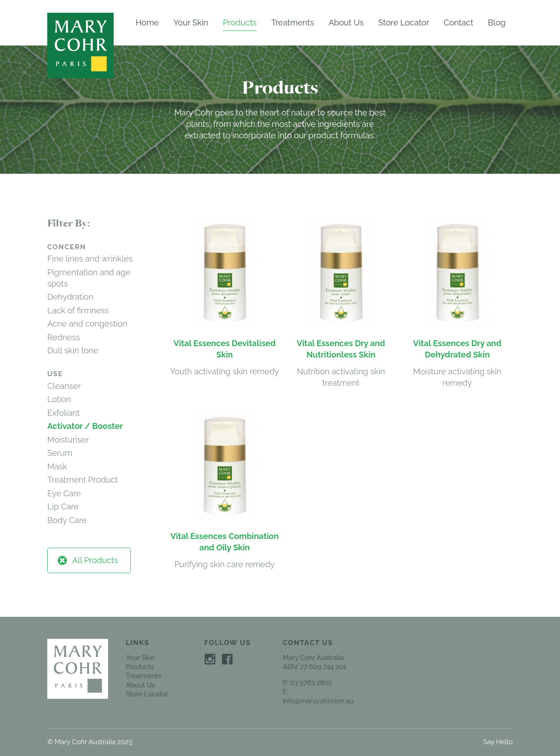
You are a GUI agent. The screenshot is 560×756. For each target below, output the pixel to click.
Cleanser (64, 386)
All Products (87, 560)
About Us (346, 23)
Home (147, 23)
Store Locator (404, 23)
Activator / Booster (85, 426)
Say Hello (498, 742)
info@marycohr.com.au (318, 701)
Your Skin (191, 23)
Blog (497, 23)
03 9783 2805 (311, 683)
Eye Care (64, 493)
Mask (57, 466)
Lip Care (63, 507)
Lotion (59, 399)
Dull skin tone (73, 350)
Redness (64, 337)
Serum (60, 453)
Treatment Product (83, 480)
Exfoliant (63, 413)
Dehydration (70, 297)
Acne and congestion (87, 324)
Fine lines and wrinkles (90, 259)
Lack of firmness (78, 310)
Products (240, 23)
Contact (458, 23)
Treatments (293, 23)
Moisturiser (68, 440)
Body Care (67, 520)
